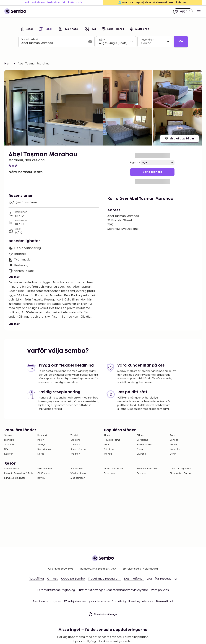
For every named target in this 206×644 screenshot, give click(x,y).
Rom (106, 445)
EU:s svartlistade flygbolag (56, 590)
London (174, 440)
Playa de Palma (112, 440)
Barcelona (143, 440)
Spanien (9, 435)
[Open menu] (199, 11)
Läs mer (14, 277)
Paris (173, 435)
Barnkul (41, 478)
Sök (181, 42)
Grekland (75, 440)
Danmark (42, 435)
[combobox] (54, 43)
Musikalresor (78, 478)
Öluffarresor (44, 473)
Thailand (75, 445)
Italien (41, 440)
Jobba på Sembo (73, 579)
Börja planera (152, 172)
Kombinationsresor (147, 469)
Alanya (108, 435)
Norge (41, 454)
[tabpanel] (103, 42)
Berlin (173, 454)
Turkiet (74, 435)
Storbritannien (45, 449)
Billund (140, 435)
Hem (8, 64)
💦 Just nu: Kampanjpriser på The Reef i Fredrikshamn (152, 3)
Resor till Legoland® (181, 469)
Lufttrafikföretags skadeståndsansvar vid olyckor (113, 590)
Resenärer (147, 40)
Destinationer (134, 579)
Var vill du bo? (30, 40)
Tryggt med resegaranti (105, 579)
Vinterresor (77, 469)
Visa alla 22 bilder (179, 139)
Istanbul (108, 454)
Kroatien (75, 454)
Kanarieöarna (78, 449)
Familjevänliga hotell (15, 478)
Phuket (174, 445)
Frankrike (9, 440)
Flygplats (135, 163)
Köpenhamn (177, 449)
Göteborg (109, 449)
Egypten (9, 454)
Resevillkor (36, 579)
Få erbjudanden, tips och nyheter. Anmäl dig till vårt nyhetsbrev (109, 602)
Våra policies (160, 590)
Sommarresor (12, 469)
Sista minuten (45, 469)
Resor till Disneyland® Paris (19, 473)
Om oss (53, 579)
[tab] (27, 29)
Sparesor (142, 473)
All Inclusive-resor (113, 469)
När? (102, 40)
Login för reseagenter (162, 579)
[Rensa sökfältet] (90, 42)
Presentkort (165, 602)
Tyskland (9, 445)
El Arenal (142, 454)
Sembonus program (47, 602)
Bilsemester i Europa (181, 473)
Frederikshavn (145, 445)
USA (6, 449)
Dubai (140, 449)
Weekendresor (79, 473)
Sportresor (110, 473)
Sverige (41, 445)
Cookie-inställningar (103, 614)
